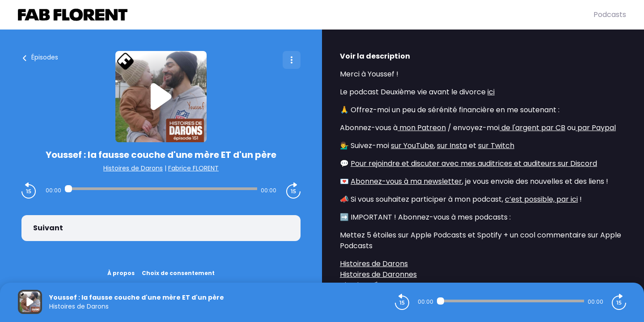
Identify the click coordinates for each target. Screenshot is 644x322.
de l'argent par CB (532, 128)
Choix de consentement (178, 273)
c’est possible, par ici (541, 199)
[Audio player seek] (161, 189)
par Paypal (596, 128)
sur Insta (452, 146)
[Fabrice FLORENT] (306, 15)
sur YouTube (412, 146)
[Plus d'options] (292, 60)
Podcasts (610, 15)
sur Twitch (496, 146)
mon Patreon (422, 128)
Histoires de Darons (133, 168)
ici (491, 92)
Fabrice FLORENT (193, 168)
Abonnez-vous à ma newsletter (406, 181)
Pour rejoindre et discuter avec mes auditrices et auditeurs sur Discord (474, 163)
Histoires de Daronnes (378, 274)
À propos (121, 273)
